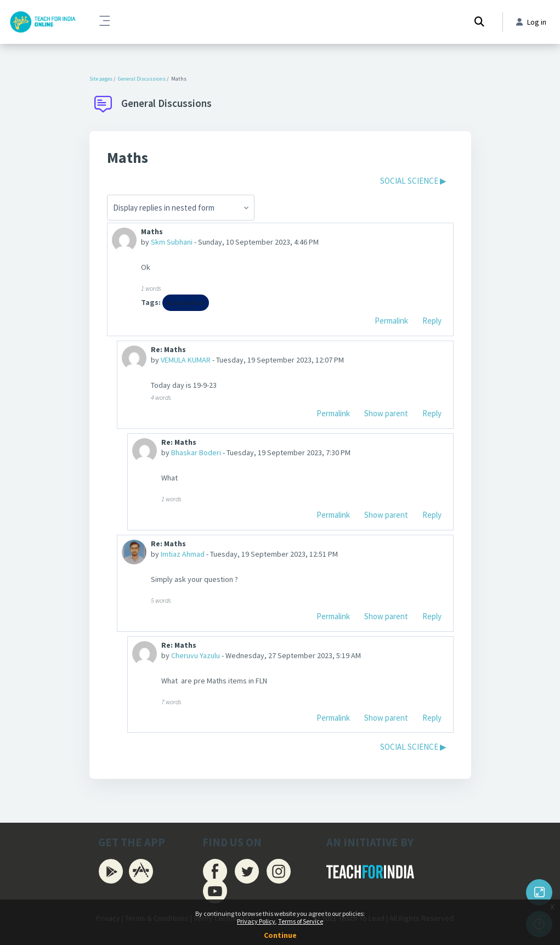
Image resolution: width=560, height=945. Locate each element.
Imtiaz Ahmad (183, 554)
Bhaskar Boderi (196, 452)
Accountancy (186, 302)
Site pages (101, 79)
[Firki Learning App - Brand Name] (43, 22)
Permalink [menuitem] (391, 321)
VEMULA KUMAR (186, 360)
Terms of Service (301, 921)
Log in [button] (531, 22)
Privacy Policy (256, 921)
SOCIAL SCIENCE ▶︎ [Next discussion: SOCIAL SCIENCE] (413, 181)
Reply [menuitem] (432, 321)
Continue (280, 935)
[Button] (539, 892)
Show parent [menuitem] (386, 413)
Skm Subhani (172, 242)
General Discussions (142, 79)
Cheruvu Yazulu (196, 655)
